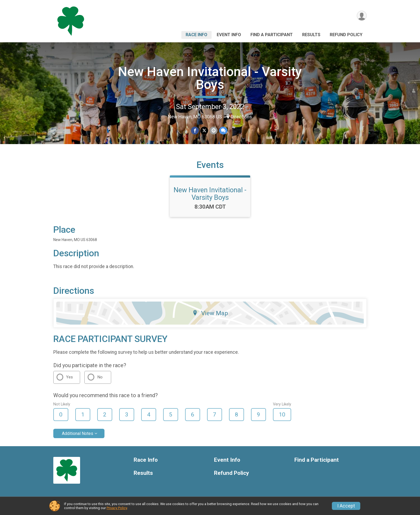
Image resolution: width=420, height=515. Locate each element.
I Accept (346, 506)
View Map (210, 313)
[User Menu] (362, 16)
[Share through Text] (223, 131)
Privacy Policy (117, 508)
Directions (241, 117)
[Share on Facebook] (195, 131)
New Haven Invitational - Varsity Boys (210, 78)
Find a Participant (272, 35)
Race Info (196, 35)
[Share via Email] (214, 131)
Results (311, 35)
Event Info (229, 35)
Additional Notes (78, 433)
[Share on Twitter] (204, 131)
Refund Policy (346, 35)
